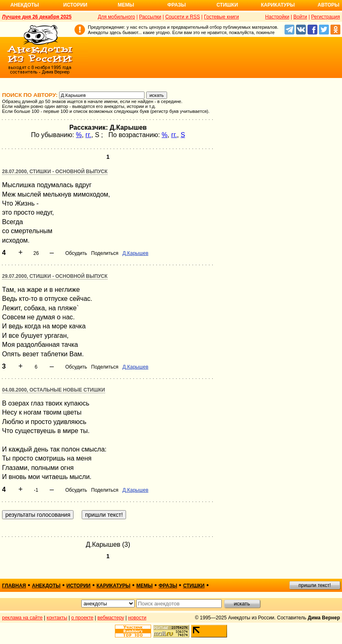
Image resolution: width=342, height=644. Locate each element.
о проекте (83, 618)
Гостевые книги (221, 17)
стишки (194, 586)
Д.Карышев (135, 253)
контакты (57, 618)
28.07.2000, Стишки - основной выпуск (55, 172)
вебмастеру (111, 618)
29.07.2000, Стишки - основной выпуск (55, 276)
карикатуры (114, 586)
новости (137, 618)
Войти (300, 17)
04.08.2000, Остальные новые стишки (54, 390)
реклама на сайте (22, 618)
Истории (75, 5)
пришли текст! (315, 585)
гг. (88, 135)
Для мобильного (116, 17)
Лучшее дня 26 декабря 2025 (37, 17)
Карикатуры (278, 5)
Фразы (176, 5)
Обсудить (76, 253)
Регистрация (326, 17)
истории (79, 586)
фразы (168, 586)
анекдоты (46, 586)
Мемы (126, 5)
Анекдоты (25, 5)
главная (14, 586)
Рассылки (150, 17)
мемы (145, 586)
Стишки (227, 5)
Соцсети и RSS (182, 17)
